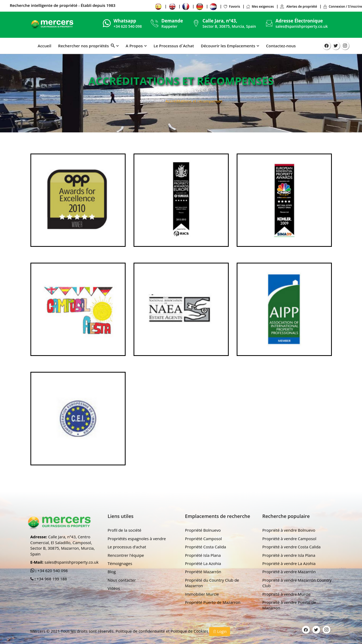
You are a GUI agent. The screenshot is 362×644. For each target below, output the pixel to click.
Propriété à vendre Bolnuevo (289, 530)
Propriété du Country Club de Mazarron (212, 583)
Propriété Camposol (203, 539)
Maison (146, 101)
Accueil (45, 46)
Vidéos (114, 588)
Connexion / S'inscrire (342, 6)
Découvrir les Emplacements (228, 46)
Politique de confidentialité (141, 631)
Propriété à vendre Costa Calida (291, 547)
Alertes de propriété (298, 6)
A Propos (134, 46)
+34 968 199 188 (51, 579)
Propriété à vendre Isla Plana (289, 555)
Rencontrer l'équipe (126, 555)
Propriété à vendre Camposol (289, 539)
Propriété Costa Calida (206, 547)
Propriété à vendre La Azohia (289, 563)
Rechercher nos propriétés (86, 46)
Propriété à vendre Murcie (287, 594)
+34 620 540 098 (52, 571)
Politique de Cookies (190, 631)
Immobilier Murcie (202, 594)
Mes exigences (260, 6)
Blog (112, 572)
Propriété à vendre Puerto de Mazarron (289, 605)
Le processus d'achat (127, 547)
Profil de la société (125, 530)
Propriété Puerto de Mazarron (213, 602)
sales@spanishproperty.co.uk (302, 26)
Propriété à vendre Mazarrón (289, 572)
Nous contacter (122, 580)
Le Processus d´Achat (174, 46)
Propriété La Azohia (203, 563)
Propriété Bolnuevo (203, 530)
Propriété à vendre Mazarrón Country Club (297, 583)
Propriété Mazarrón (203, 572)
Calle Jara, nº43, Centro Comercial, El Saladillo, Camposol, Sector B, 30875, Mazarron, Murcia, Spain (63, 545)
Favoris (232, 6)
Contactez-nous (281, 46)
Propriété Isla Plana (203, 555)
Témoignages (120, 563)
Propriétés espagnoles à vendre (137, 539)
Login (220, 631)
